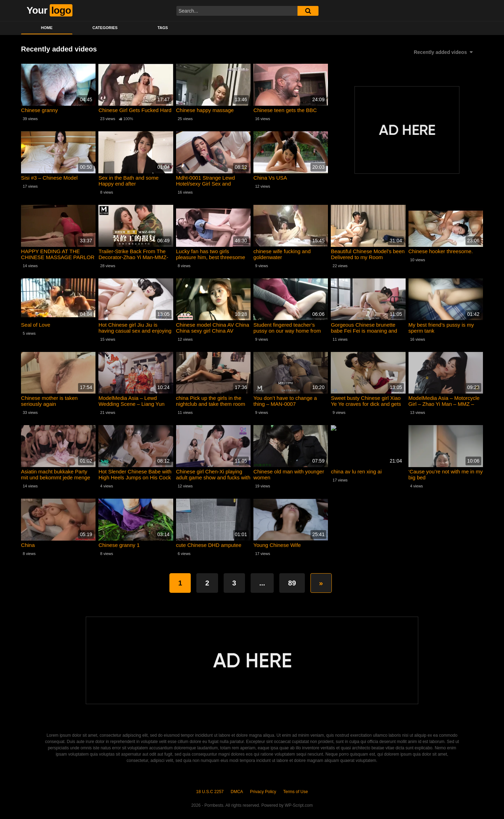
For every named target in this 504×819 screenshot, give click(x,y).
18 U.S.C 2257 (210, 792)
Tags (163, 28)
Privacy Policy (263, 792)
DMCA (237, 792)
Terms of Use (296, 792)
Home (47, 28)
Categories (105, 28)
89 (292, 583)
